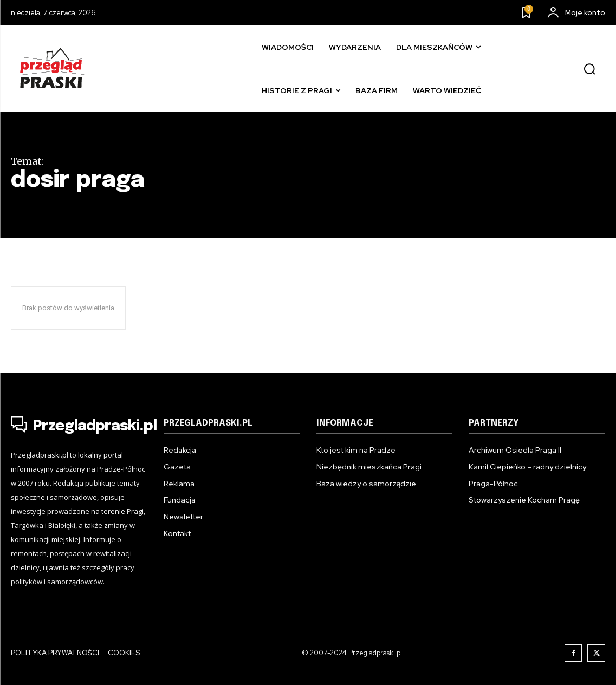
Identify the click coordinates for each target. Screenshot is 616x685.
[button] (589, 69)
